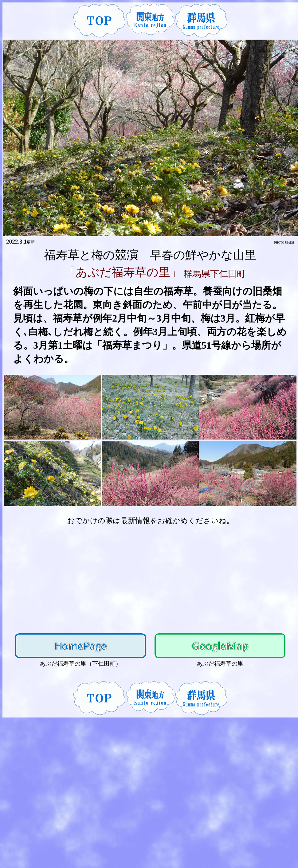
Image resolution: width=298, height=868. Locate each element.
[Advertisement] (150, 577)
